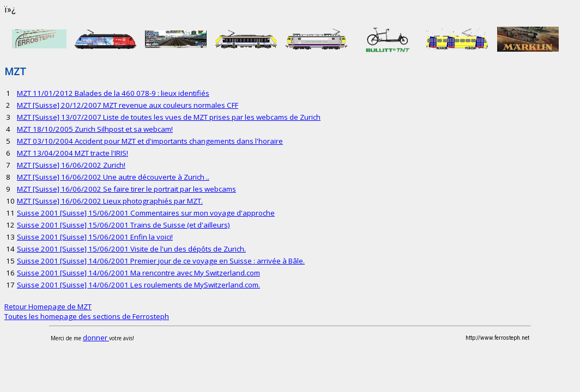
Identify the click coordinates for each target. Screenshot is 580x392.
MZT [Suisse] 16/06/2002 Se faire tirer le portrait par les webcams (126, 189)
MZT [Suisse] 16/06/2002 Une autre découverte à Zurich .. (113, 177)
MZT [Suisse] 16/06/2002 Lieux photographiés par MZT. (110, 201)
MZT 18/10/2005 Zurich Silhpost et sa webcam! (95, 129)
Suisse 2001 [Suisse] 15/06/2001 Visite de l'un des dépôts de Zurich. (131, 249)
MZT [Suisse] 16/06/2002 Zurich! (71, 165)
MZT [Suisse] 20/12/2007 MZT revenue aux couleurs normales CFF (128, 105)
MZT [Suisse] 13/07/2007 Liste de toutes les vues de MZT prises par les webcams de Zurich (169, 117)
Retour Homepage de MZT (48, 307)
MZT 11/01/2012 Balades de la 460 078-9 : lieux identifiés (113, 93)
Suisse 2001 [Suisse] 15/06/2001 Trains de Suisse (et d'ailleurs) (123, 225)
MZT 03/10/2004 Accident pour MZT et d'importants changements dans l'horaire (150, 141)
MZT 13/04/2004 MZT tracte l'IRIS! (72, 153)
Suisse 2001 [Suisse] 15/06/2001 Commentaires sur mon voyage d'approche (146, 213)
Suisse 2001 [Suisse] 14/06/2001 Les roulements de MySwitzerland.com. (138, 285)
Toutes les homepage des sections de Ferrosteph (87, 316)
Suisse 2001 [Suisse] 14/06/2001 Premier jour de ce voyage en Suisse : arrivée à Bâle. (161, 261)
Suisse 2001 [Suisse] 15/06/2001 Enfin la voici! (95, 237)
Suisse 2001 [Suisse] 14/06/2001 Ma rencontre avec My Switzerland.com (138, 273)
